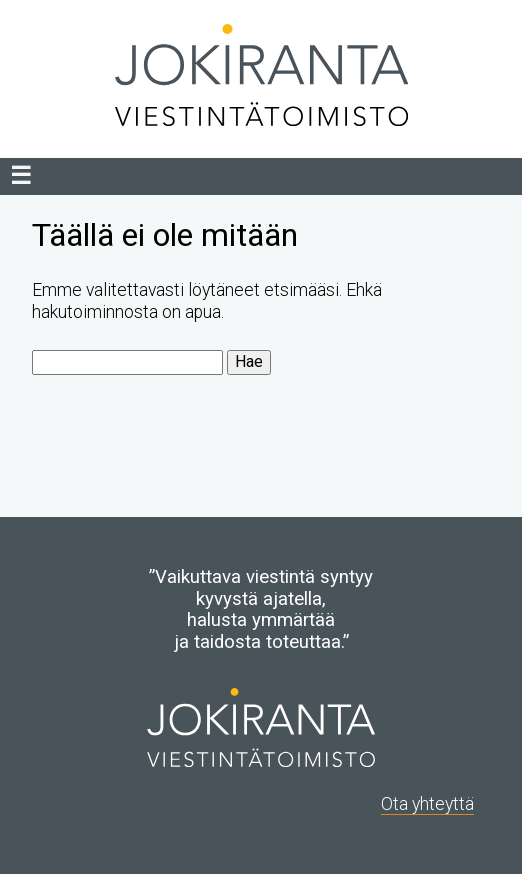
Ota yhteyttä (427, 804)
